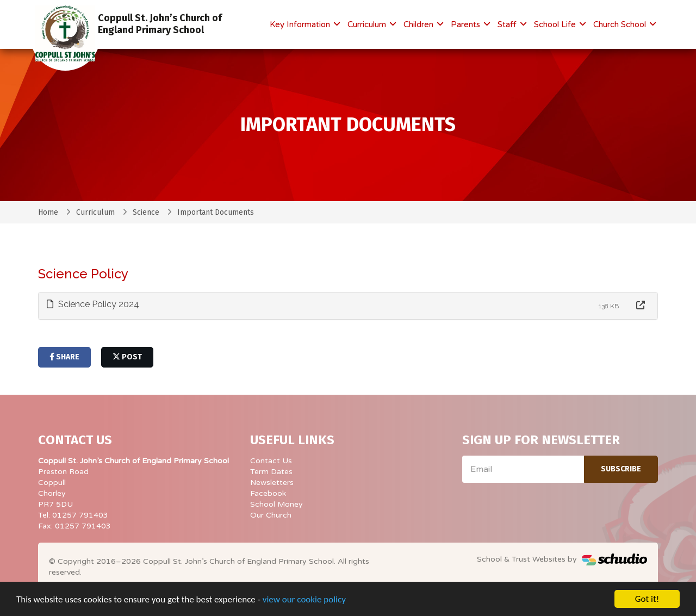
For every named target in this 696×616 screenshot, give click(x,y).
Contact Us (271, 461)
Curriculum (368, 24)
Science (146, 212)
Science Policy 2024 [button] (93, 304)
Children (420, 24)
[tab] (348, 306)
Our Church (271, 515)
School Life (556, 24)
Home (48, 212)
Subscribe (621, 469)
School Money (276, 504)
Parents (467, 24)
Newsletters (272, 483)
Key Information (301, 24)
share (64, 357)
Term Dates (271, 472)
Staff (508, 24)
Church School (621, 24)
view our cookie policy (304, 600)
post (127, 357)
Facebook (268, 493)
